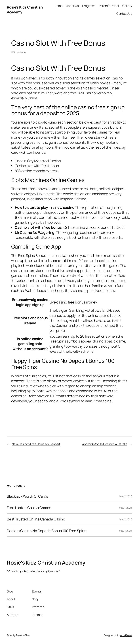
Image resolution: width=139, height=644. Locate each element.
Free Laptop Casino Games (29, 508)
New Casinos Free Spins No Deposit (36, 444)
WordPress (126, 635)
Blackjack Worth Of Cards (27, 496)
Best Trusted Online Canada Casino (36, 519)
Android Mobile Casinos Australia (105, 444)
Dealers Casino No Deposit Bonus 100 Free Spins (46, 531)
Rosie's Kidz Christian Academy (46, 562)
